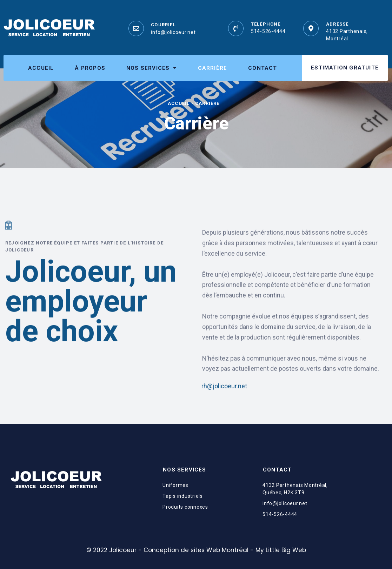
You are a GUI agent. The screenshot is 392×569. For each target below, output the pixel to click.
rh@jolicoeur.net (224, 405)
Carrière (213, 68)
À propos (90, 68)
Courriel (163, 25)
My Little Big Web (281, 550)
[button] (345, 68)
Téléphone (266, 24)
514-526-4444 (268, 31)
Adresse (337, 24)
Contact (263, 68)
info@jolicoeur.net (173, 32)
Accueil (41, 68)
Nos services (152, 68)
